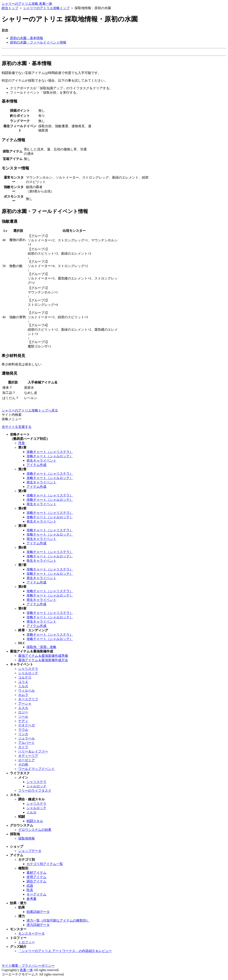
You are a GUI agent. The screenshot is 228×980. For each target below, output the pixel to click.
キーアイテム (36, 894)
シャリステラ (28, 669)
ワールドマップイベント (36, 769)
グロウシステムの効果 (35, 830)
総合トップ (10, 8)
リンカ (23, 734)
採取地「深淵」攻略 (41, 647)
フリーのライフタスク (35, 791)
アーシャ (25, 704)
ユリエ (23, 682)
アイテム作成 (36, 465)
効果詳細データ (38, 912)
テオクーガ (27, 725)
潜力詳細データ (38, 925)
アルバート (27, 743)
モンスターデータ (31, 933)
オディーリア (28, 756)
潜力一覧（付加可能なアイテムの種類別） (58, 920)
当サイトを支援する (17, 427)
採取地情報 (27, 838)
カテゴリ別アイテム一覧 (45, 864)
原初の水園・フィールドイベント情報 (38, 42)
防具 (30, 890)
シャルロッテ (28, 673)
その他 (23, 764)
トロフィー (27, 942)
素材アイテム (36, 873)
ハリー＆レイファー (33, 751)
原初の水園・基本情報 (27, 38)
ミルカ (23, 686)
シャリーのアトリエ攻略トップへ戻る (30, 410)
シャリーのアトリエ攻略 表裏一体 (27, 4)
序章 (22, 443)
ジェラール (27, 738)
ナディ (23, 721)
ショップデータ (30, 851)
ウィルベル (27, 690)
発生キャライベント (41, 460)
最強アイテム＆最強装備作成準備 (43, 656)
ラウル (23, 730)
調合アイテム (36, 881)
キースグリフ (28, 699)
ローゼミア (27, 760)
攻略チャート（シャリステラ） (50, 452)
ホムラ (23, 695)
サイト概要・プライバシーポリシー (28, 966)
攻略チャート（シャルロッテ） (50, 456)
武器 (30, 886)
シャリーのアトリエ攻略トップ (46, 8)
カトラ (23, 747)
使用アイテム (36, 877)
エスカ (23, 708)
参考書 (31, 899)
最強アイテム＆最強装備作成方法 (43, 660)
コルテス (25, 677)
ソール (23, 717)
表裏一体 (26, 970)
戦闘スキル (35, 821)
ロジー (23, 712)
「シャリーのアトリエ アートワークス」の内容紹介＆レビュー (65, 951)
